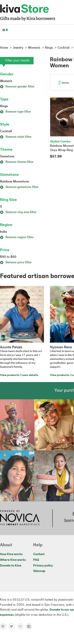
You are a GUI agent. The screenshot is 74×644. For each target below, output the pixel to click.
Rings (4, 106)
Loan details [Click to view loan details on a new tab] (30, 375)
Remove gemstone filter (19, 187)
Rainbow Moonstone (15, 182)
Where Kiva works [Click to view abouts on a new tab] (13, 560)
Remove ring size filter (18, 212)
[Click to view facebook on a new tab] (30, 626)
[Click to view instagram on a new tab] (22, 626)
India (3, 232)
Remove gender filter (17, 87)
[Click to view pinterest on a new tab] (4, 626)
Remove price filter (16, 263)
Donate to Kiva (11, 566)
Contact (39, 554)
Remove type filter (15, 112)
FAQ (36, 560)
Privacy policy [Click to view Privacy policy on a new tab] (43, 566)
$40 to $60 (8, 257)
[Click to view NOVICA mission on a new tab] (20, 518)
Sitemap (39, 571)
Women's (6, 81)
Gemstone (7, 157)
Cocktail (6, 131)
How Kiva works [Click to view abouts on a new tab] (11, 554)
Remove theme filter (17, 162)
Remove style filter (16, 137)
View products (10, 375)
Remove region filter (17, 237)
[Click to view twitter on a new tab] (13, 626)
